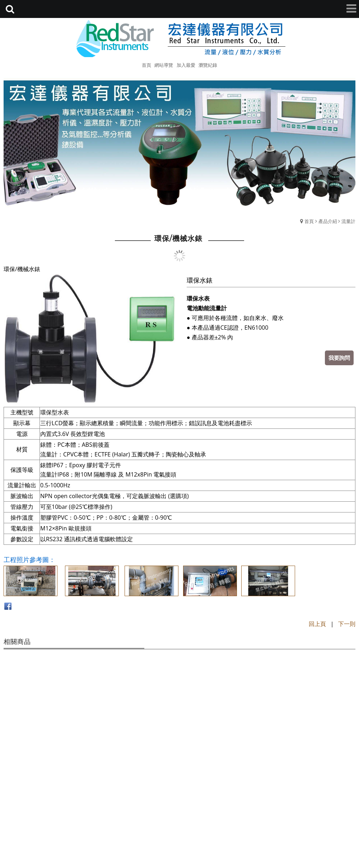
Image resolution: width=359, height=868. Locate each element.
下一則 (347, 624)
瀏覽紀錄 (208, 65)
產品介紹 (328, 221)
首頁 (309, 221)
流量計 (348, 221)
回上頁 (317, 624)
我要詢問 (339, 358)
